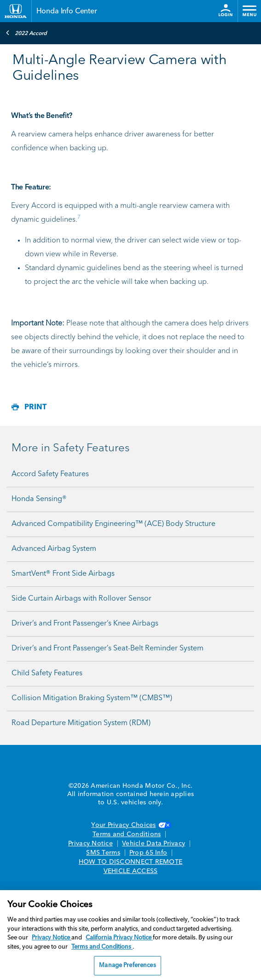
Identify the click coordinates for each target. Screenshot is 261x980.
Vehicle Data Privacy (154, 844)
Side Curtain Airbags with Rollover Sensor (81, 599)
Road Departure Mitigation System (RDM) (81, 723)
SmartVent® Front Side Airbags (63, 574)
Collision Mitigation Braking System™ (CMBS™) (92, 698)
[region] (130, 935)
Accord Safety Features (50, 474)
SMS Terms (103, 853)
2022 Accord (26, 33)
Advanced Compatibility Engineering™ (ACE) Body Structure (113, 524)
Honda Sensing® (39, 499)
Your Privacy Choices (130, 825)
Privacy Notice (90, 844)
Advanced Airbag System (54, 549)
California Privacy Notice (119, 938)
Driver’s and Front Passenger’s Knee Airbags (85, 624)
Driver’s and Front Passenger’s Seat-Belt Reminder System (107, 649)
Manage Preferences (127, 965)
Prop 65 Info (148, 853)
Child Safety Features (47, 673)
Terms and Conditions (127, 834)
